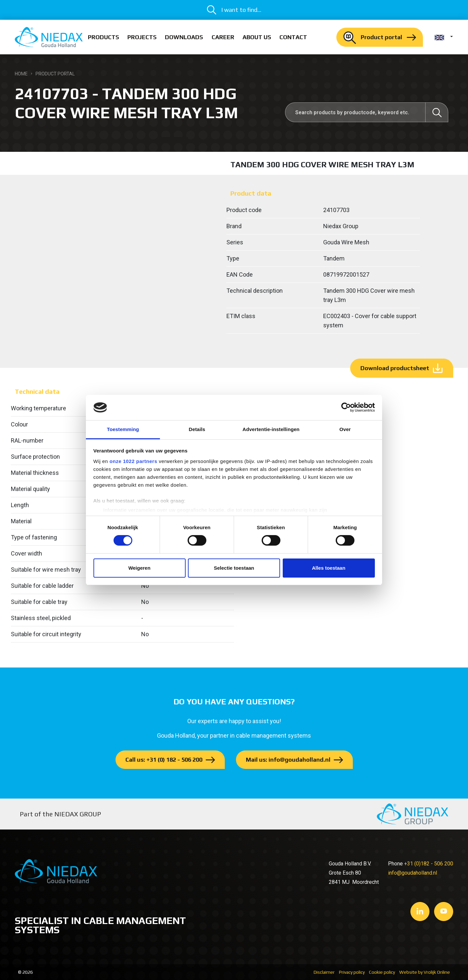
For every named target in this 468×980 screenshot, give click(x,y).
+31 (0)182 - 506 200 (429, 864)
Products (104, 37)
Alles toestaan (329, 568)
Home (21, 74)
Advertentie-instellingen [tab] (271, 429)
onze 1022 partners (133, 461)
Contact (293, 37)
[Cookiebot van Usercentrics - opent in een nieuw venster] (346, 407)
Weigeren (139, 568)
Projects (142, 37)
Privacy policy (352, 972)
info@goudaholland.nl (413, 873)
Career (223, 37)
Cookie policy (382, 972)
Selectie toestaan (234, 568)
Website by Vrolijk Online (425, 972)
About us (257, 37)
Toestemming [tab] (123, 429)
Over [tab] (345, 429)
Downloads (184, 37)
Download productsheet (395, 368)
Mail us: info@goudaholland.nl (288, 760)
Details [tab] (197, 429)
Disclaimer (324, 972)
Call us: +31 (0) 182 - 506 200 (164, 760)
